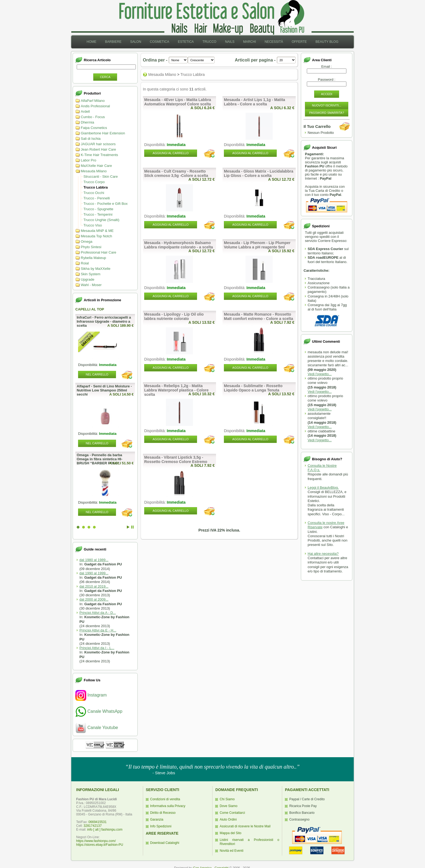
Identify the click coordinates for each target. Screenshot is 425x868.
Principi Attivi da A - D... (98, 613)
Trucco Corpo (94, 182)
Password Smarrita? (327, 113)
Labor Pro (88, 160)
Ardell (85, 111)
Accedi (327, 94)
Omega (87, 242)
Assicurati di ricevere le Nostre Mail (245, 826)
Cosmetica (160, 42)
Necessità (274, 42)
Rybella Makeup (93, 258)
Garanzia (157, 820)
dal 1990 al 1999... (94, 573)
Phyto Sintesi (91, 247)
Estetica (186, 42)
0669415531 (97, 822)
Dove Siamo (228, 806)
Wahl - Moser (91, 285)
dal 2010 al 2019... (94, 586)
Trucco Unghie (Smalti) (101, 220)
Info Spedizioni (161, 826)
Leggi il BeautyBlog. (323, 488)
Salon (136, 42)
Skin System (91, 274)
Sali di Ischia (91, 139)
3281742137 (93, 826)
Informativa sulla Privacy (168, 806)
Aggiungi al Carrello (171, 153)
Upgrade (88, 279)
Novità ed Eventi (231, 851)
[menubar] (212, 42)
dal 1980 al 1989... (94, 560)
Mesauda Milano (94, 171)
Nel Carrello (97, 374)
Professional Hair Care (99, 252)
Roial (85, 263)
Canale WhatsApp (99, 711)
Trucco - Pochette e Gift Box (106, 204)
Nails (230, 42)
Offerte (299, 42)
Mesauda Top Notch (96, 236)
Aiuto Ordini (228, 820)
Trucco (209, 42)
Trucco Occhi (94, 193)
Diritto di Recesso (163, 813)
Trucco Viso (93, 225)
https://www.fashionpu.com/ (96, 841)
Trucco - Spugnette (98, 209)
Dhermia (87, 122)
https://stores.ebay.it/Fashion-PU (100, 845)
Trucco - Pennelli (97, 198)
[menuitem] (91, 42)
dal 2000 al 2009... (94, 599)
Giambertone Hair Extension (103, 133)
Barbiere (113, 42)
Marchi (249, 42)
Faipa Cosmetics (94, 128)
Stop (132, 527)
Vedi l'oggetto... (320, 374)
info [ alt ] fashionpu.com (105, 830)
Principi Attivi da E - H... (98, 630)
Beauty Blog (327, 42)
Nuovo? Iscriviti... (327, 105)
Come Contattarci (232, 813)
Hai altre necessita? (323, 554)
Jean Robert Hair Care (98, 149)
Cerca (105, 77)
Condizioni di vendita (165, 799)
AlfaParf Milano (93, 101)
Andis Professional (95, 106)
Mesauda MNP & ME (97, 231)
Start (128, 527)
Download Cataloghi (165, 843)
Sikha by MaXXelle (96, 269)
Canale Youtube (97, 728)
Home (91, 42)
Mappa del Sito (230, 833)
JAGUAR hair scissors (98, 144)
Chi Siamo (227, 799)
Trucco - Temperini (98, 214)
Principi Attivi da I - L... (97, 648)
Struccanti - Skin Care (101, 176)
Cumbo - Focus (93, 117)
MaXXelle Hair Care (96, 166)
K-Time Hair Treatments (99, 155)
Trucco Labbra (96, 187)
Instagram (91, 695)
